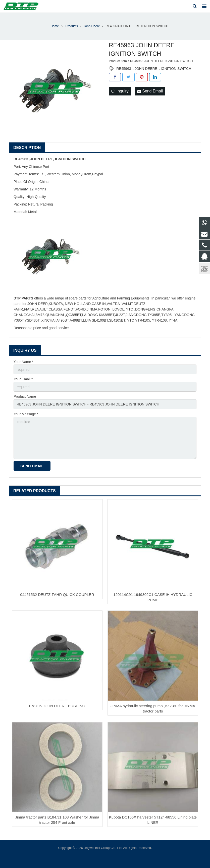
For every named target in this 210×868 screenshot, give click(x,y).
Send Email (150, 91)
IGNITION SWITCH (176, 69)
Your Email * (23, 379)
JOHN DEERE (146, 69)
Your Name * (23, 362)
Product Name (25, 396)
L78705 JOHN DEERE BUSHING (57, 706)
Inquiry (120, 91)
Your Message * (26, 414)
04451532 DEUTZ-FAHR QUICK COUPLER (57, 595)
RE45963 (124, 69)
